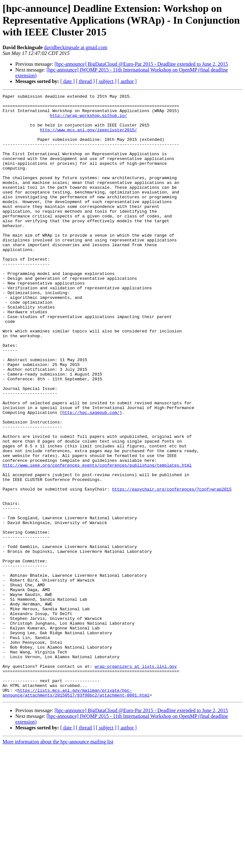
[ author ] (127, 81)
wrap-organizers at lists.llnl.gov (136, 781)
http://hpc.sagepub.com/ (91, 476)
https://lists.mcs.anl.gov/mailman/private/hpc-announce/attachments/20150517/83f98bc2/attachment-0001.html (76, 813)
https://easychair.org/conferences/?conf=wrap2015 (172, 568)
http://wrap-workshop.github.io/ (88, 120)
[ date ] (67, 81)
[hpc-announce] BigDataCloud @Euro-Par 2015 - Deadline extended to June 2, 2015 (141, 64)
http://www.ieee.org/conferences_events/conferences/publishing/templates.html (97, 540)
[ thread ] (85, 81)
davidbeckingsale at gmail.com (76, 47)
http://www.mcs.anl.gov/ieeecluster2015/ (88, 137)
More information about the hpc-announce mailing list (58, 862)
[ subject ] (106, 81)
